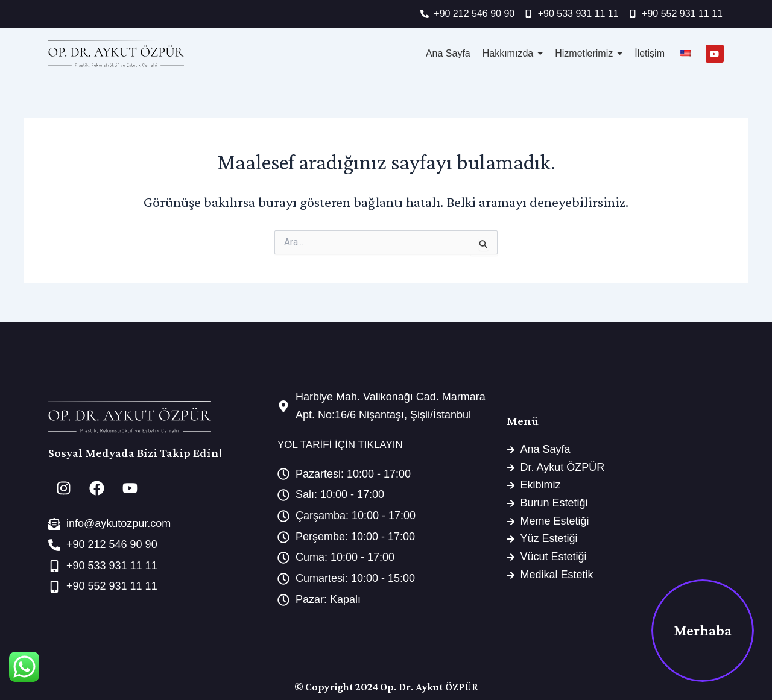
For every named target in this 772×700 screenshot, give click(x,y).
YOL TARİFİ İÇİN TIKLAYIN (340, 445)
